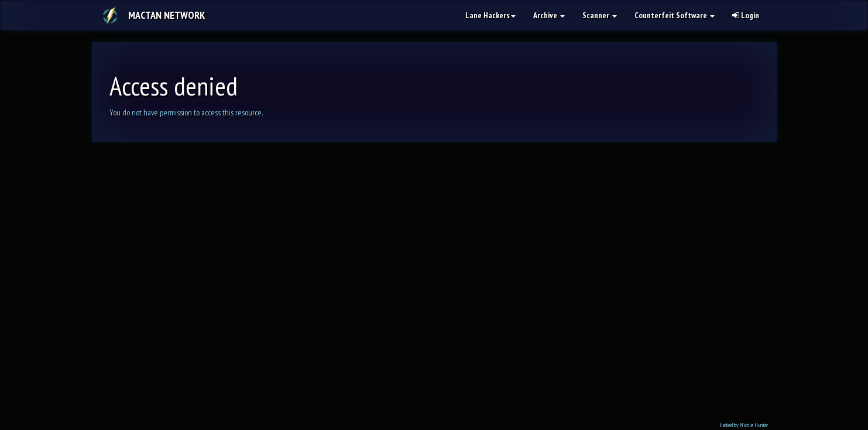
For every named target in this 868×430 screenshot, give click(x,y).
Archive (549, 15)
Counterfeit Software (675, 15)
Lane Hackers (490, 15)
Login (746, 15)
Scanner (600, 15)
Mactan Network (167, 15)
